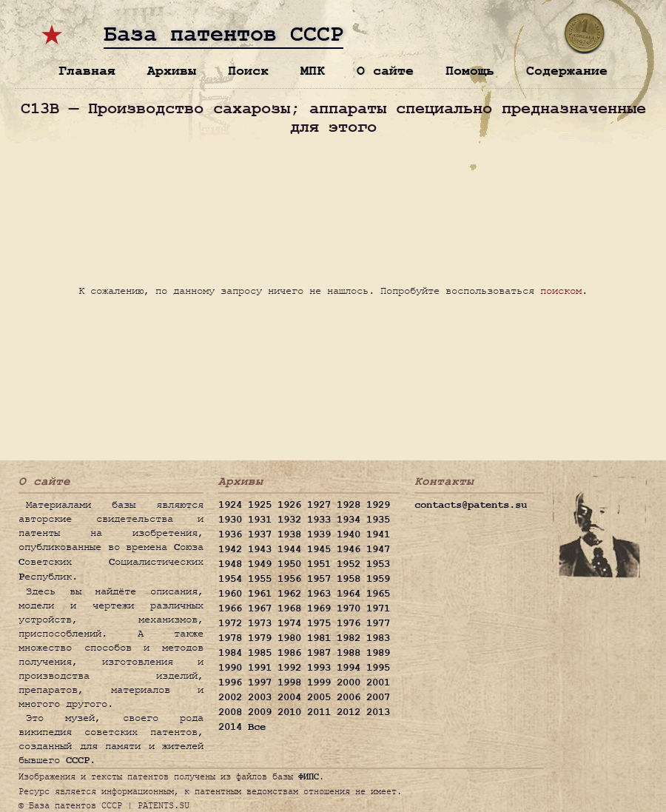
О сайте (385, 71)
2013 (378, 712)
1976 (349, 623)
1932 (289, 520)
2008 (230, 712)
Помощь (470, 71)
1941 (378, 534)
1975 (319, 623)
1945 (319, 549)
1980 (289, 638)
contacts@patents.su (471, 505)
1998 (289, 682)
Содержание (567, 71)
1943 (260, 549)
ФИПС (309, 776)
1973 (260, 623)
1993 (319, 668)
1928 (349, 505)
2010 (289, 712)
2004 (289, 697)
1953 (378, 564)
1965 (378, 594)
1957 (319, 579)
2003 (260, 697)
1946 (349, 549)
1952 (349, 564)
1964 (349, 594)
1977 (378, 623)
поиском (561, 291)
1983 (378, 638)
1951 (319, 564)
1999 (319, 682)
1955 (260, 579)
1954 (230, 579)
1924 (230, 505)
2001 (378, 682)
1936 (230, 534)
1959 (378, 579)
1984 (230, 653)
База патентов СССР (223, 35)
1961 (260, 594)
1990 (230, 668)
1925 (260, 505)
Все (257, 727)
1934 (349, 520)
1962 (289, 594)
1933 (319, 520)
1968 (289, 608)
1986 (289, 653)
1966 (230, 608)
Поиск (248, 71)
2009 (260, 712)
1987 (319, 653)
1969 (319, 608)
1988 (349, 653)
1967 (260, 608)
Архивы (172, 71)
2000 (349, 682)
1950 (289, 564)
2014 (230, 727)
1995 (378, 668)
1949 (260, 564)
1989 (378, 653)
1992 (289, 668)
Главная (87, 71)
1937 (260, 534)
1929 (378, 505)
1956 (289, 579)
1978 (230, 638)
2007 (378, 697)
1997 (260, 682)
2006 (349, 697)
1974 (289, 623)
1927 (319, 505)
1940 (349, 534)
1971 (378, 608)
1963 (319, 594)
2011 (319, 712)
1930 (230, 520)
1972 (230, 623)
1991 (260, 668)
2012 (349, 712)
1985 (260, 653)
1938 (289, 534)
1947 (378, 549)
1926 (289, 505)
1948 (230, 564)
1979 (260, 638)
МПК (313, 71)
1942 (230, 549)
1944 (289, 549)
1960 (230, 594)
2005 (319, 697)
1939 (319, 534)
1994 (349, 668)
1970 (349, 608)
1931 (260, 520)
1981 (319, 638)
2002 (230, 697)
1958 (349, 579)
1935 (378, 520)
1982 (349, 638)
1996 (230, 682)
